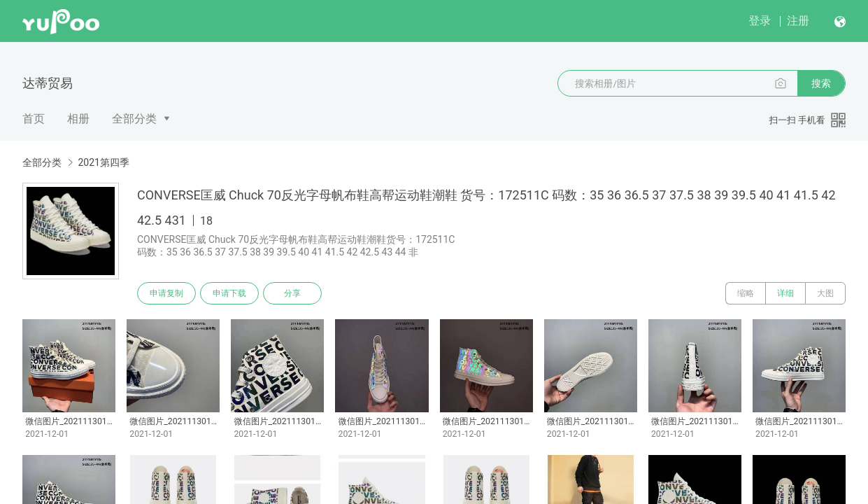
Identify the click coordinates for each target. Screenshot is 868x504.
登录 (760, 21)
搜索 (821, 83)
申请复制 (166, 293)
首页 (34, 119)
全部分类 (134, 119)
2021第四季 (103, 162)
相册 (78, 119)
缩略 (746, 293)
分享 (292, 293)
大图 (825, 293)
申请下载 (229, 293)
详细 (785, 293)
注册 (798, 21)
